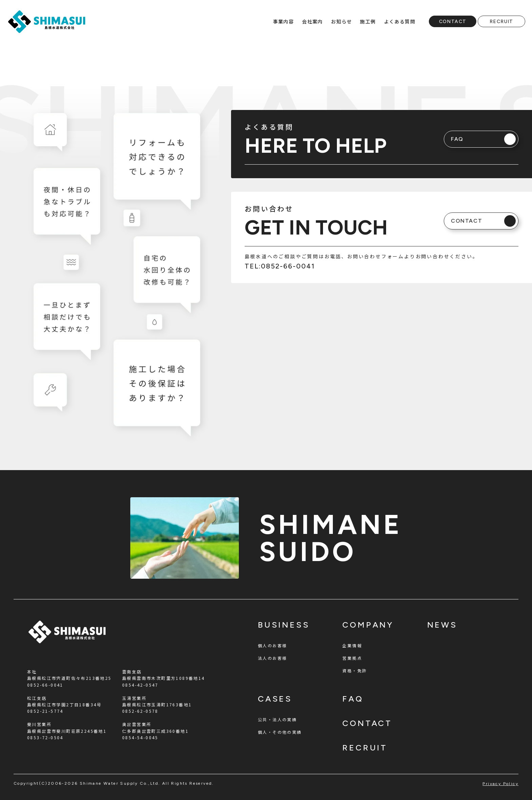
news (442, 625)
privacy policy (500, 784)
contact (367, 723)
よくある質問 (400, 21)
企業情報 (352, 645)
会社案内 (312, 21)
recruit (365, 748)
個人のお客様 (272, 645)
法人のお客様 (272, 658)
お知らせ (342, 21)
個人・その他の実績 (280, 732)
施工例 (368, 21)
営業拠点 (352, 658)
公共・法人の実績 (277, 719)
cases (275, 699)
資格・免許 (355, 671)
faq (353, 699)
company (368, 625)
